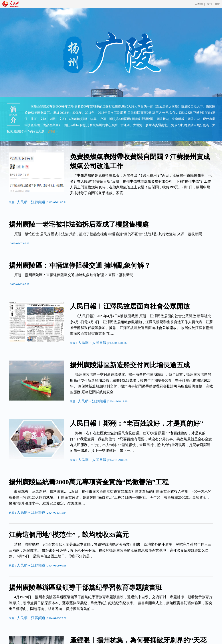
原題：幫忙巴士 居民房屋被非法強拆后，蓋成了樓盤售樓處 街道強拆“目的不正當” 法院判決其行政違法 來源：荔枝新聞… (110, 234)
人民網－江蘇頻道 (31, 202)
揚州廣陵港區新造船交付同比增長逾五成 (130, 365)
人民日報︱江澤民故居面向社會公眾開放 (130, 306)
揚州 (209, 4)
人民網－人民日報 (92, 343)
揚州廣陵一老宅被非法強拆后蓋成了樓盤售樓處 (79, 224)
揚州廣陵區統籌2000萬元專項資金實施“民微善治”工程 (89, 482)
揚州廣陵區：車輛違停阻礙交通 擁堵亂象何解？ (80, 265)
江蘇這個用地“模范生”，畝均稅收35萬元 (69, 535)
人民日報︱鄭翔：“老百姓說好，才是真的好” (137, 423)
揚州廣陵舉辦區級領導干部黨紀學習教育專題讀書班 (85, 587)
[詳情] (51, 131)
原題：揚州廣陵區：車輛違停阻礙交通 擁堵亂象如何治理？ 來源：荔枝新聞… (75, 275)
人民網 (199, 4)
